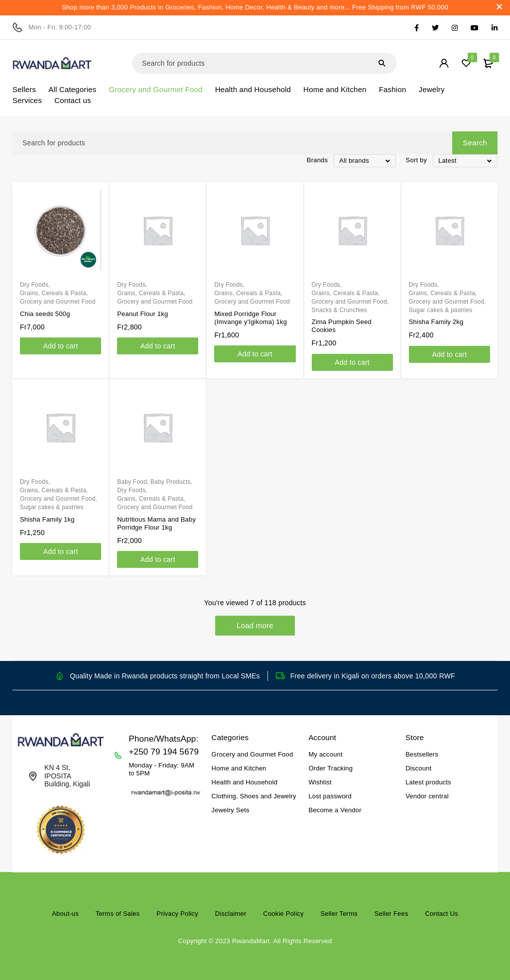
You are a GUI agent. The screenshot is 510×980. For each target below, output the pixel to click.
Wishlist (320, 782)
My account (325, 754)
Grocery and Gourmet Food (58, 302)
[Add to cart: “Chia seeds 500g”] (61, 346)
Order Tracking (330, 768)
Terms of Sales (118, 914)
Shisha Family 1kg (47, 519)
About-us (65, 914)
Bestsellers (422, 754)
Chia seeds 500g (45, 314)
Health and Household (245, 782)
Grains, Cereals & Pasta (53, 293)
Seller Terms (339, 914)
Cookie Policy (283, 914)
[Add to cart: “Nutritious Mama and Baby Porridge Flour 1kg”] (158, 559)
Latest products (428, 782)
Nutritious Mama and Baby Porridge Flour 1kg (156, 523)
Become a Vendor (335, 810)
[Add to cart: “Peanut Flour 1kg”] (158, 346)
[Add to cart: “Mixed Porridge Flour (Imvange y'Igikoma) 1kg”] (255, 354)
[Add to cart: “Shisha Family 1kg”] (61, 551)
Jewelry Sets (231, 810)
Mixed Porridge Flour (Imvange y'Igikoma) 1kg (251, 318)
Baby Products (171, 482)
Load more (255, 625)
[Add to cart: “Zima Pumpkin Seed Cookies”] (352, 362)
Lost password (330, 796)
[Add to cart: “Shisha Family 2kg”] (449, 354)
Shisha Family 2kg (436, 322)
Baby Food (132, 482)
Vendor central (427, 796)
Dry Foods (34, 285)
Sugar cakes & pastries (441, 310)
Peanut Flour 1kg (142, 314)
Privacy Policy (177, 914)
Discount (418, 768)
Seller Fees (391, 914)
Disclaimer (231, 914)
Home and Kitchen (239, 768)
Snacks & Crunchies (340, 310)
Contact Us (441, 914)
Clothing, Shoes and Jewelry (254, 796)
